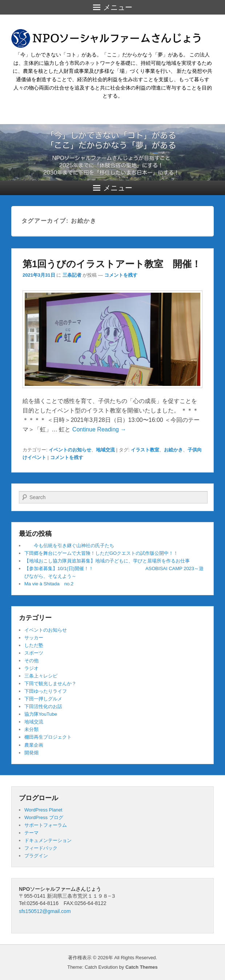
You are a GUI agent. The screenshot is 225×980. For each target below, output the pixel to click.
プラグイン (36, 856)
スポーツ (34, 653)
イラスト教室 (145, 450)
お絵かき (173, 450)
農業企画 (34, 745)
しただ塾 (34, 645)
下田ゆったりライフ (46, 691)
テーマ (31, 833)
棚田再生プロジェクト (48, 737)
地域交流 (105, 450)
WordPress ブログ (44, 817)
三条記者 (72, 275)
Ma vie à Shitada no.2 (49, 584)
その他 (31, 661)
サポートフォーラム (46, 825)
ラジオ (31, 668)
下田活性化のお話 (43, 706)
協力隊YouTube (41, 714)
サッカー (34, 638)
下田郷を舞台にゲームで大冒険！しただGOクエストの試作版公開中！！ (101, 553)
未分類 (31, 729)
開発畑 (31, 753)
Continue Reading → (99, 429)
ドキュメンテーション (48, 840)
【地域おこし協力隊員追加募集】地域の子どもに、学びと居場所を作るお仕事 (107, 561)
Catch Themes (142, 967)
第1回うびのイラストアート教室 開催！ (112, 264)
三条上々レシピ (41, 676)
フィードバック (41, 848)
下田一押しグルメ (43, 699)
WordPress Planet (43, 810)
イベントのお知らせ (70, 450)
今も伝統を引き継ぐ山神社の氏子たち (69, 546)
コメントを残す (121, 275)
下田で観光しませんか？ (50, 683)
